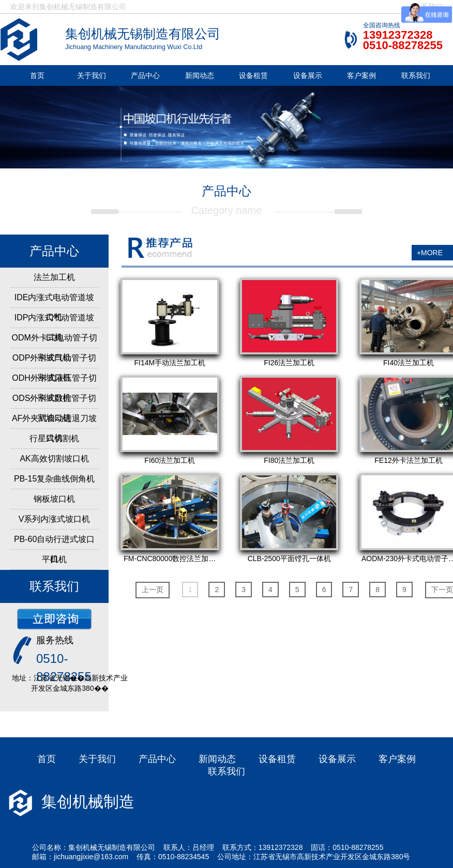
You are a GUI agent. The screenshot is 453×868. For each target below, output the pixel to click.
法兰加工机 (54, 277)
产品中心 (145, 75)
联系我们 (416, 75)
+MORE (430, 253)
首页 (37, 75)
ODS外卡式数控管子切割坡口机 (55, 408)
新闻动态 (200, 75)
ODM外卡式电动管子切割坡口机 (54, 347)
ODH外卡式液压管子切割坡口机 (54, 388)
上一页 (153, 590)
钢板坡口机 (54, 499)
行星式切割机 (54, 438)
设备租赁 (253, 75)
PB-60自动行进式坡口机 (54, 549)
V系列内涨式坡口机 (55, 519)
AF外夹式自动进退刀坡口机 (54, 428)
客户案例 (361, 75)
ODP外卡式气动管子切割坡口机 (55, 368)
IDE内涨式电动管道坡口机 (55, 307)
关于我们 (92, 75)
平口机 (54, 559)
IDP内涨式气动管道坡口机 (55, 327)
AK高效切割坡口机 (54, 459)
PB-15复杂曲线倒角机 (54, 479)
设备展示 (308, 75)
